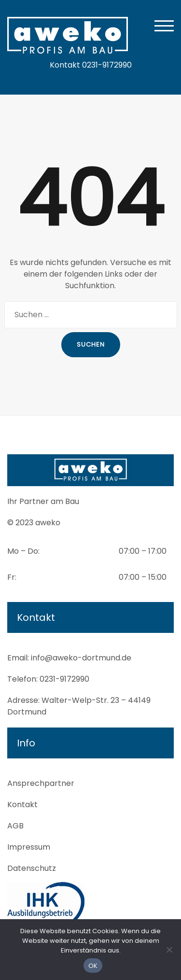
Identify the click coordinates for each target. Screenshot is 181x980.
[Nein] (169, 950)
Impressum (29, 847)
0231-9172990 (64, 679)
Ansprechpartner (41, 783)
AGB (15, 826)
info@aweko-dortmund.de (81, 658)
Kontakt (22, 805)
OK (93, 966)
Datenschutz (32, 868)
